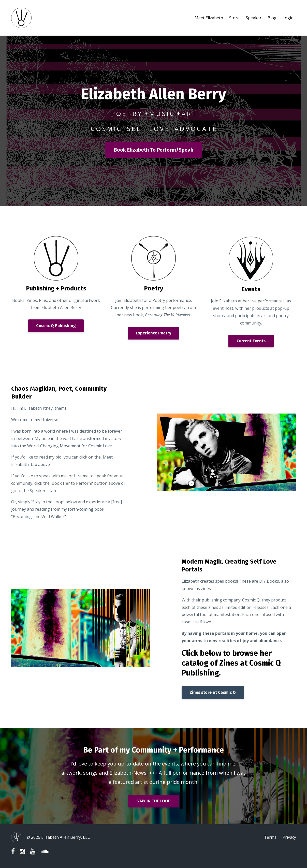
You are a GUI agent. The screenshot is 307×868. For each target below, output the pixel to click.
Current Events (251, 341)
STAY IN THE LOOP (153, 801)
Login (288, 18)
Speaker (254, 18)
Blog (272, 18)
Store (234, 18)
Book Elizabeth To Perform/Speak (154, 150)
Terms (270, 837)
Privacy (289, 837)
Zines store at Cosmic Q (213, 692)
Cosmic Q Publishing (56, 326)
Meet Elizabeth (209, 18)
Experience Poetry (153, 333)
